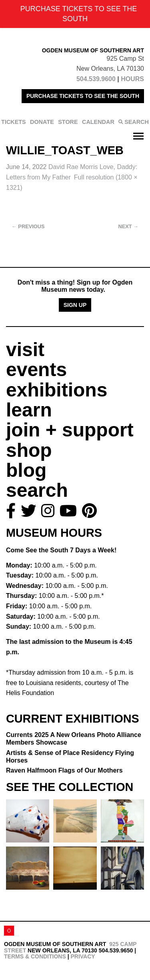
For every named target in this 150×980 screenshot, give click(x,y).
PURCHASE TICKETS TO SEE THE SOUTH (83, 96)
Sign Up (75, 305)
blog (26, 470)
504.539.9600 (96, 79)
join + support (70, 430)
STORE (68, 122)
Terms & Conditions (35, 956)
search (37, 490)
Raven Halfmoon (64, 770)
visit (25, 350)
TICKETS (14, 122)
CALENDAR (98, 122)
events (36, 369)
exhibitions (57, 390)
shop (29, 450)
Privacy (83, 956)
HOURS (132, 79)
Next (128, 226)
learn (29, 410)
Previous (28, 226)
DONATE (42, 122)
